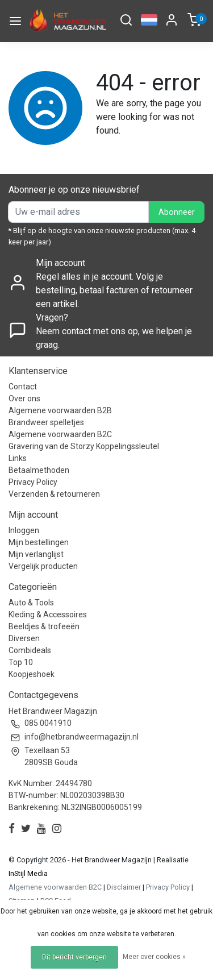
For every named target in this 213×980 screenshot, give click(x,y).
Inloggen (24, 530)
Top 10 (21, 662)
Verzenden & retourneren (54, 494)
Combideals (30, 650)
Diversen (24, 638)
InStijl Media (28, 873)
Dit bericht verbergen (74, 957)
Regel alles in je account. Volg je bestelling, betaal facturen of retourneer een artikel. (114, 290)
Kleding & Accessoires (48, 614)
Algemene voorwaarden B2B (60, 410)
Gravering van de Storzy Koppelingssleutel (84, 446)
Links (18, 458)
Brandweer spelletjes (46, 422)
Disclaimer (124, 887)
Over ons (24, 398)
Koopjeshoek (32, 674)
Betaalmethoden (39, 470)
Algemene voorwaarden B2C (60, 434)
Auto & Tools (31, 603)
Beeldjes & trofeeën (44, 626)
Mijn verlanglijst (36, 554)
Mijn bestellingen (39, 542)
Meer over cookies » (154, 957)
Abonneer (177, 212)
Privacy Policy (33, 482)
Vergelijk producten (43, 566)
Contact (23, 387)
